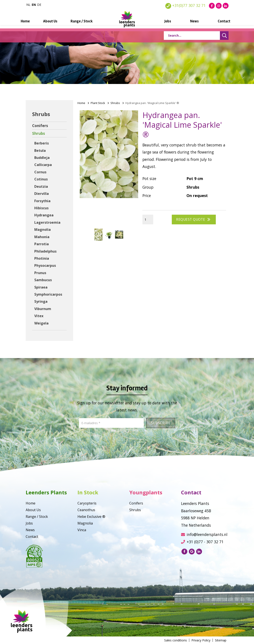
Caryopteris (87, 503)
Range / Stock (85, 21)
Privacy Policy (201, 640)
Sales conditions (176, 640)
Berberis (42, 143)
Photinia (42, 258)
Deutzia (41, 186)
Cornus (40, 172)
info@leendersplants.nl (204, 534)
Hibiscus (41, 208)
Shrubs (39, 133)
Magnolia (43, 230)
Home (34, 21)
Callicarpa (43, 165)
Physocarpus (45, 265)
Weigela (41, 323)
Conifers (40, 126)
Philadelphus (45, 251)
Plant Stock (98, 103)
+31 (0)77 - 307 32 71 (202, 542)
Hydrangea (44, 215)
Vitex (39, 316)
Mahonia (42, 237)
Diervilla (42, 194)
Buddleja (42, 158)
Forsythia (42, 201)
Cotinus (41, 179)
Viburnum (43, 309)
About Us (56, 21)
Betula (40, 151)
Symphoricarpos (48, 294)
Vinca (82, 530)
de (39, 5)
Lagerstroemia (47, 222)
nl (28, 5)
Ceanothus (86, 510)
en (34, 5)
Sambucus (43, 280)
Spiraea (41, 287)
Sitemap (221, 640)
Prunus (40, 273)
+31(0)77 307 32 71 (185, 5)
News (189, 21)
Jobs (165, 21)
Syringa (41, 301)
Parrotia (42, 244)
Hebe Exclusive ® (91, 517)
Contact (216, 21)
